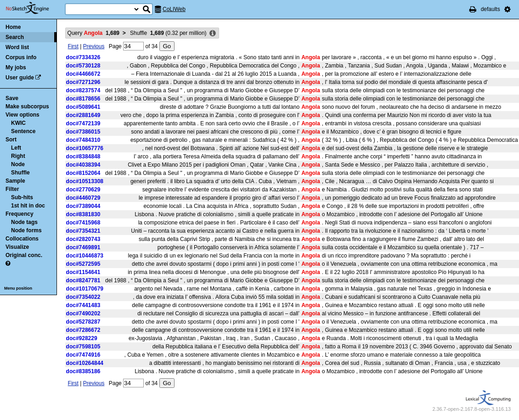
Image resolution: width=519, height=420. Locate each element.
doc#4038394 (83, 165)
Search (15, 37)
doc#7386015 (83, 132)
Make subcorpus (27, 106)
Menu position (18, 288)
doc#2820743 (83, 239)
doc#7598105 (83, 347)
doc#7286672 (83, 330)
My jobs (16, 67)
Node (18, 164)
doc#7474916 (83, 355)
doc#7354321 (83, 231)
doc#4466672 (83, 74)
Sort (11, 140)
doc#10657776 (85, 148)
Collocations (22, 239)
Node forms (26, 230)
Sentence (23, 131)
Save (12, 98)
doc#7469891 (83, 247)
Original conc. (24, 255)
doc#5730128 (83, 66)
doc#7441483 (83, 305)
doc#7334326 (83, 57)
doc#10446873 (85, 256)
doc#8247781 (83, 280)
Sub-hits (22, 197)
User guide (20, 78)
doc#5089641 (83, 107)
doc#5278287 (83, 322)
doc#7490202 (83, 314)
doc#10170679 (85, 289)
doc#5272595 (83, 264)
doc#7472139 (83, 123)
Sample (15, 181)
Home (13, 27)
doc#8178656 (83, 99)
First (73, 46)
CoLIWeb (174, 9)
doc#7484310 (83, 140)
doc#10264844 (85, 363)
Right (18, 156)
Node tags (24, 222)
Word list (17, 47)
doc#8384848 (83, 157)
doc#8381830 (83, 214)
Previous (94, 46)
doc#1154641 (83, 272)
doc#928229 (82, 338)
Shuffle (20, 173)
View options (23, 115)
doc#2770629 (83, 190)
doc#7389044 (83, 206)
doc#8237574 (83, 90)
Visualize (17, 247)
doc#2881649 (83, 115)
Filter (12, 189)
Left (16, 148)
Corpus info (21, 57)
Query (93, 33)
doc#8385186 (83, 371)
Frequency (20, 214)
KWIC (18, 123)
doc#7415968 (83, 223)
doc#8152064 (83, 173)
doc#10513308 (85, 181)
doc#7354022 (83, 297)
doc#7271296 (83, 82)
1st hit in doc (28, 206)
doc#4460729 (83, 198)
